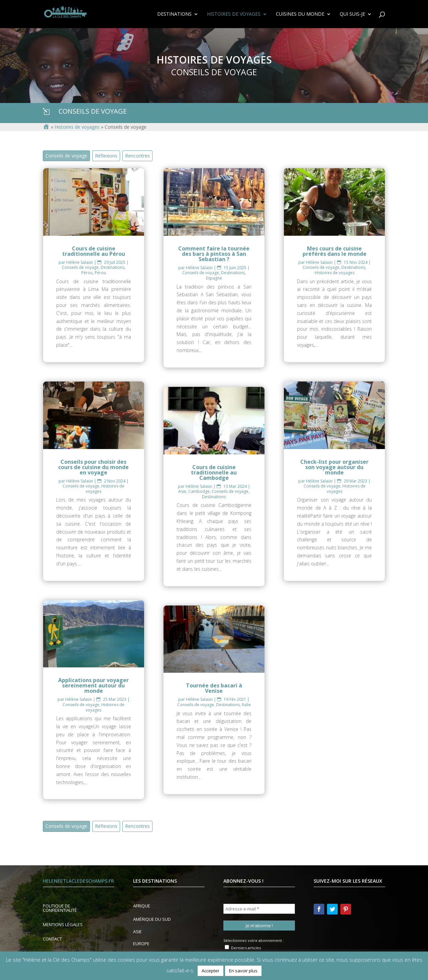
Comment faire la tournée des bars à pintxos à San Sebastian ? (214, 254)
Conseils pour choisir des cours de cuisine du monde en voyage (93, 467)
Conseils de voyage (66, 156)
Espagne (214, 278)
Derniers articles (243, 948)
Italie (246, 705)
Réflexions (106, 156)
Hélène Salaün (80, 262)
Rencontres (137, 156)
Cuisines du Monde (300, 14)
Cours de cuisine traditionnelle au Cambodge (214, 472)
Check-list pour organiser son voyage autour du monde (334, 467)
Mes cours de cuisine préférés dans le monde (335, 251)
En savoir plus (243, 971)
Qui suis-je (352, 14)
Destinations (174, 14)
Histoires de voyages (234, 14)
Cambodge (199, 491)
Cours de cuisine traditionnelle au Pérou (94, 251)
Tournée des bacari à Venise (214, 688)
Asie (182, 491)
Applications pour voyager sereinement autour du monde (93, 685)
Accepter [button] (210, 971)
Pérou (87, 273)
